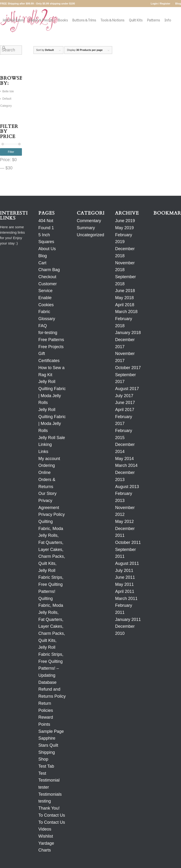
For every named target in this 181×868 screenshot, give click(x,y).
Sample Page (51, 731)
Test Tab (46, 766)
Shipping (47, 752)
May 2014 (124, 459)
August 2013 (127, 487)
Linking (45, 444)
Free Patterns (51, 340)
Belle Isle (8, 91)
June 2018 (125, 291)
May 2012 (124, 522)
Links (43, 452)
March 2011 (126, 599)
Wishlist (46, 836)
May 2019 (124, 228)
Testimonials (50, 794)
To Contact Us (52, 815)
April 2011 (125, 591)
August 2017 (127, 389)
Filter (11, 152)
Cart (42, 263)
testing (45, 801)
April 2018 (125, 305)
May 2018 (124, 298)
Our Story (47, 493)
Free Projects (51, 347)
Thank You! (49, 808)
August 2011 (127, 563)
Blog (178, 4)
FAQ (43, 326)
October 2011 (128, 542)
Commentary (89, 221)
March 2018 (126, 312)
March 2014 (126, 465)
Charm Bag (49, 270)
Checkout (47, 277)
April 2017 (125, 410)
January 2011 (128, 619)
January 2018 (128, 333)
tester (44, 787)
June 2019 (125, 221)
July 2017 (124, 396)
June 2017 (125, 403)
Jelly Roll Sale (52, 438)
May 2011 (124, 584)
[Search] (4, 48)
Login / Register (160, 4)
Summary (86, 228)
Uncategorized (90, 235)
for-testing (48, 333)
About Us (47, 249)
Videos (45, 829)
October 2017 (128, 368)
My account (49, 459)
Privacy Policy (52, 514)
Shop (43, 759)
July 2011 (124, 571)
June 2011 (125, 577)
